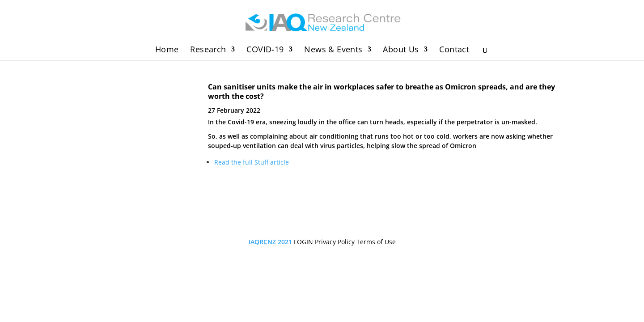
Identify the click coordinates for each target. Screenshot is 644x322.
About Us (401, 50)
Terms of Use (376, 242)
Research (208, 50)
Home (167, 50)
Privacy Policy (335, 242)
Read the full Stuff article (252, 162)
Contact (454, 50)
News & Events (333, 50)
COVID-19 (265, 50)
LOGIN (303, 242)
